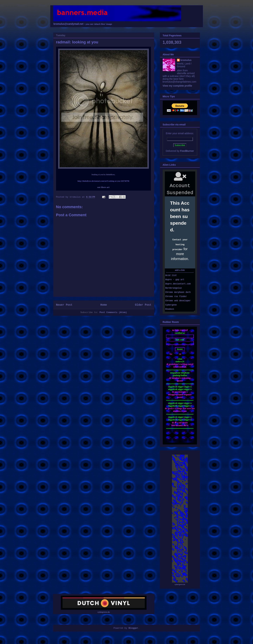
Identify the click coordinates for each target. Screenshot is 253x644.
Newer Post (64, 305)
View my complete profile (177, 86)
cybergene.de (180, 584)
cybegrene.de (104, 612)
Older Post (143, 305)
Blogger (133, 628)
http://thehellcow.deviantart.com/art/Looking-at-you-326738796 (103, 181)
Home (104, 305)
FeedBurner (187, 151)
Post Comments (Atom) (113, 312)
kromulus (186, 60)
